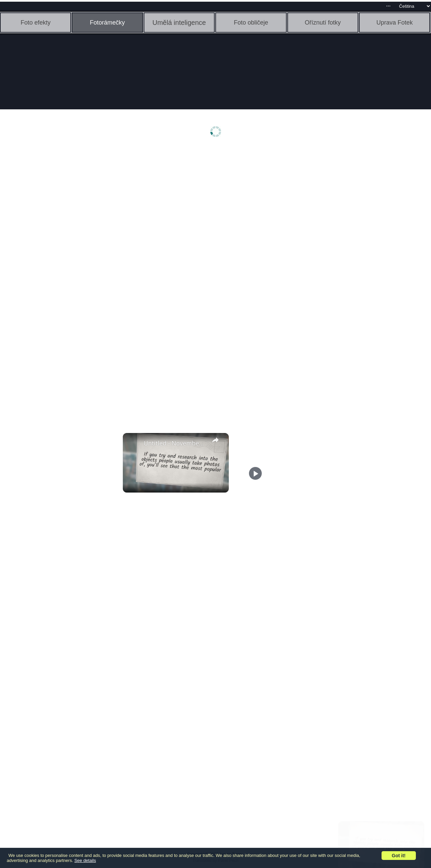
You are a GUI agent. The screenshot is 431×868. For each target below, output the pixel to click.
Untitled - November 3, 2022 (175, 443)
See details (85, 860)
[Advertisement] (52, 255)
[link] (134, 444)
